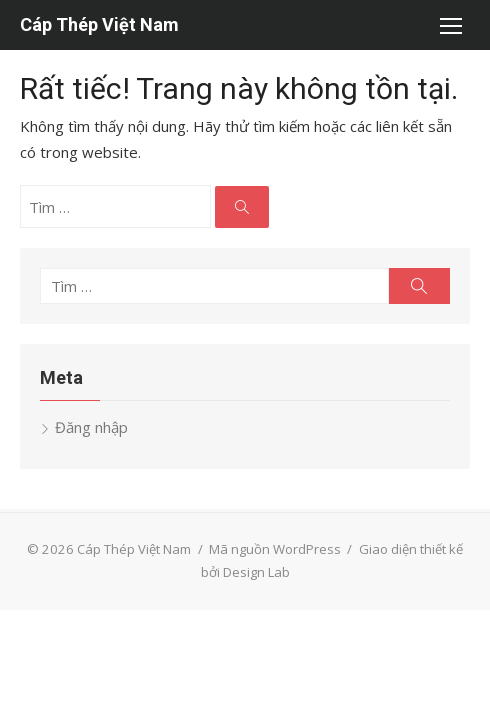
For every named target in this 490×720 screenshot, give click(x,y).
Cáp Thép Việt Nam (99, 24)
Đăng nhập (91, 427)
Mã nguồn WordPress (275, 549)
